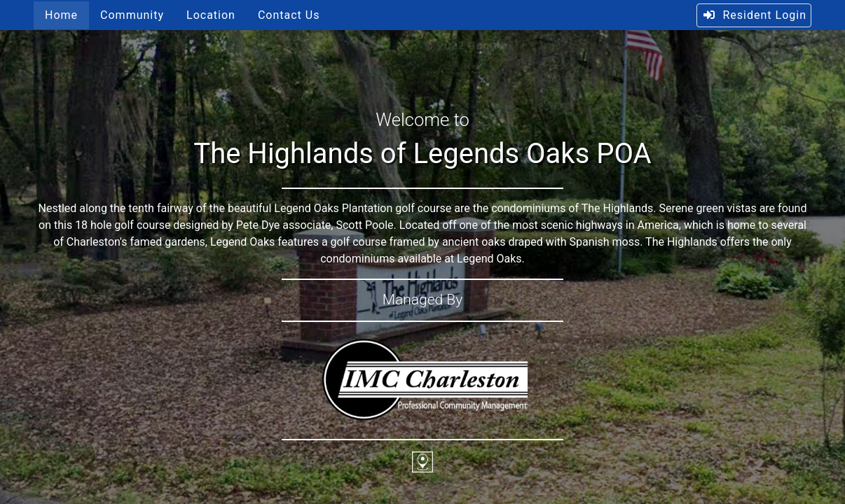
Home (61, 15)
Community (132, 15)
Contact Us (289, 15)
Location (211, 15)
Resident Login (754, 15)
